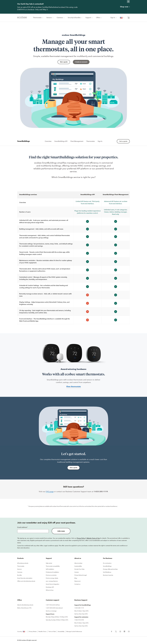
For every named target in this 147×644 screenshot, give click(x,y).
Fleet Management (77, 141)
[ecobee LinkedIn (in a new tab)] (124, 631)
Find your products (51, 575)
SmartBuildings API (61, 141)
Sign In (100, 141)
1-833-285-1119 (79, 608)
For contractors (107, 563)
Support (89, 18)
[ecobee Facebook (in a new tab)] (112, 631)
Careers (77, 572)
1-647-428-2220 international (54, 608)
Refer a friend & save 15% (24, 608)
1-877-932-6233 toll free (53, 605)
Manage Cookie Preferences (74, 632)
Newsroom (78, 581)
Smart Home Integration (53, 584)
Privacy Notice (33, 632)
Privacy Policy (81, 538)
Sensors (50, 18)
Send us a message (51, 611)
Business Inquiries (108, 575)
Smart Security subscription (25, 578)
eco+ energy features (52, 581)
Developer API (50, 587)
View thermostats (74, 387)
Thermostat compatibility (53, 566)
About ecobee (78, 563)
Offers (99, 18)
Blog (76, 578)
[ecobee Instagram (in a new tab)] (120, 631)
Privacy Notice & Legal (81, 575)
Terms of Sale (52, 632)
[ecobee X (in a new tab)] (116, 631)
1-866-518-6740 (79, 620)
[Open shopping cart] (129, 18)
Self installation (50, 569)
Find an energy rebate (52, 578)
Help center (49, 563)
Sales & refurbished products (25, 605)
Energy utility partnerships (110, 569)
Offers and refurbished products (26, 581)
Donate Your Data (79, 569)
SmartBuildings (107, 566)
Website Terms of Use (93, 538)
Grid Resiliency (107, 572)
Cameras (61, 18)
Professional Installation (52, 572)
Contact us (77, 584)
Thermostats (38, 18)
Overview (48, 141)
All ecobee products (23, 563)
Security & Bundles (75, 18)
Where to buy (50, 590)
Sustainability (78, 566)
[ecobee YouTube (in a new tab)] (128, 631)
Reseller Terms (43, 632)
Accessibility (61, 632)
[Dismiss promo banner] (128, 1)
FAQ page (50, 492)
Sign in (114, 18)
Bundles (19, 575)
